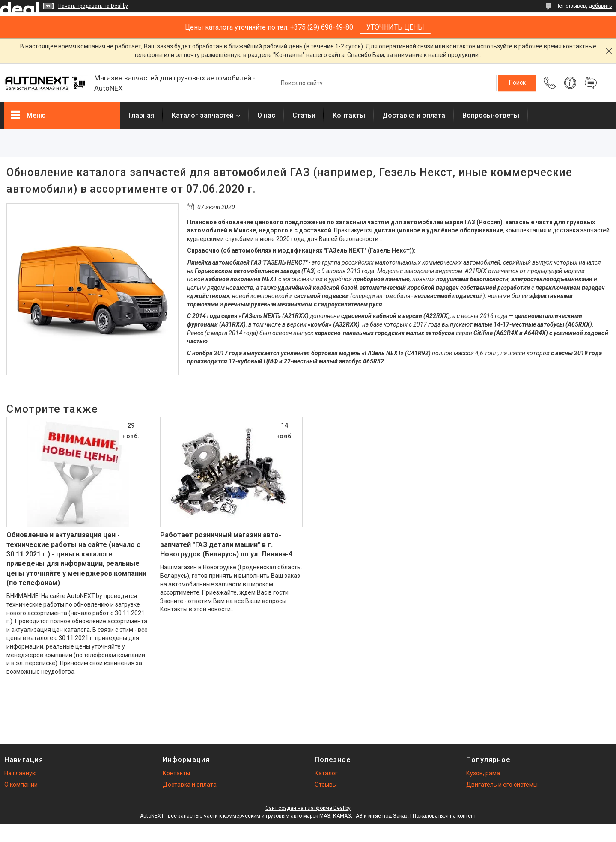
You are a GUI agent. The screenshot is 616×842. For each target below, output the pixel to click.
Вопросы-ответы (491, 115)
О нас (266, 115)
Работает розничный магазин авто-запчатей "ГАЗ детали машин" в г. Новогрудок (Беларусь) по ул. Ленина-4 (226, 544)
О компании (21, 785)
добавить (600, 6)
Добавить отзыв (591, 83)
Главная (141, 115)
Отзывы (326, 785)
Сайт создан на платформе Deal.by (308, 808)
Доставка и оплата (414, 115)
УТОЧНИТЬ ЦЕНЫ (395, 27)
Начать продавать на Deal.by (93, 6)
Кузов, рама (483, 773)
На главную (21, 773)
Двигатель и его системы (502, 785)
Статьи (304, 115)
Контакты (349, 115)
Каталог (326, 773)
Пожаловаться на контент (444, 816)
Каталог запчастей (203, 115)
